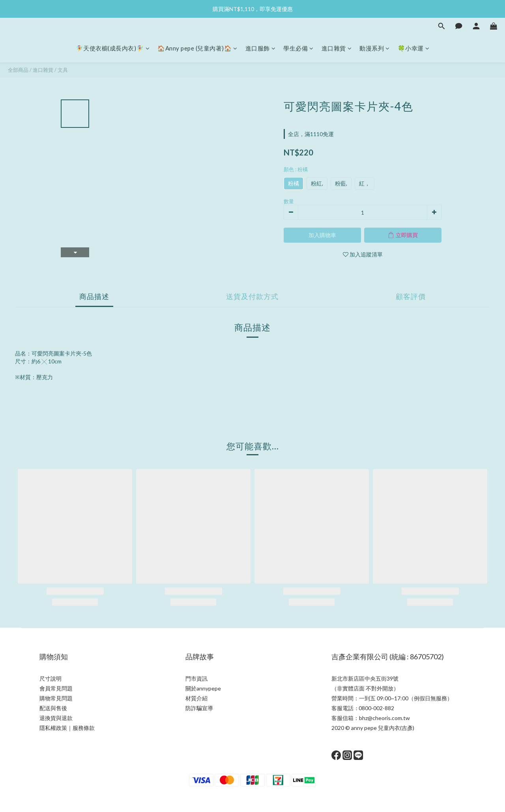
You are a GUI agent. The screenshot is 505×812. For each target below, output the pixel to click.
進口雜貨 (337, 48)
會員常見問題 (56, 688)
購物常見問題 (56, 698)
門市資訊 (196, 678)
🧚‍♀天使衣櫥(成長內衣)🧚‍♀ (113, 48)
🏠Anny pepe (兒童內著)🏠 (197, 48)
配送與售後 (53, 708)
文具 (63, 70)
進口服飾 (261, 48)
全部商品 (18, 70)
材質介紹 (196, 698)
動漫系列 (375, 48)
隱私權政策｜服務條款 (67, 728)
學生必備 (298, 48)
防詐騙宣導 (199, 708)
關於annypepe (203, 688)
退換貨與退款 (56, 718)
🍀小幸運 (414, 48)
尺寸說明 (50, 678)
